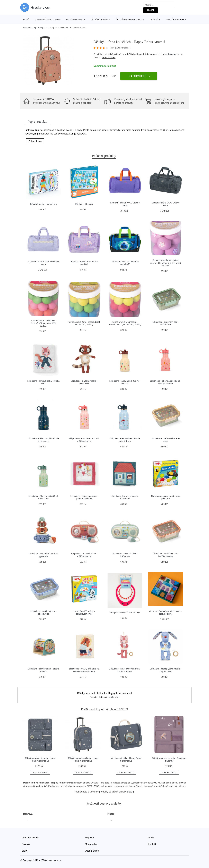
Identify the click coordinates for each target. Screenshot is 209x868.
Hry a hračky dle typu (47, 19)
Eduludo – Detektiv (84, 204)
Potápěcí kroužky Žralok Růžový (125, 613)
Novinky (26, 844)
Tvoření (154, 19)
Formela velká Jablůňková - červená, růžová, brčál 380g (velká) (43, 323)
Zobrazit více (35, 141)
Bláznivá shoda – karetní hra (43, 204)
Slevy (25, 851)
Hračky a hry (42, 28)
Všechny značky (30, 838)
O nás (151, 838)
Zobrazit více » (109, 58)
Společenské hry (175, 19)
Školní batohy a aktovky (129, 19)
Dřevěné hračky (100, 19)
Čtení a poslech (75, 19)
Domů (26, 19)
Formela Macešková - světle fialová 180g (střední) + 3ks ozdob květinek (166, 263)
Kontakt (152, 844)
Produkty (33, 28)
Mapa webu (91, 844)
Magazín (89, 838)
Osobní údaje (92, 851)
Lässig (172, 54)
